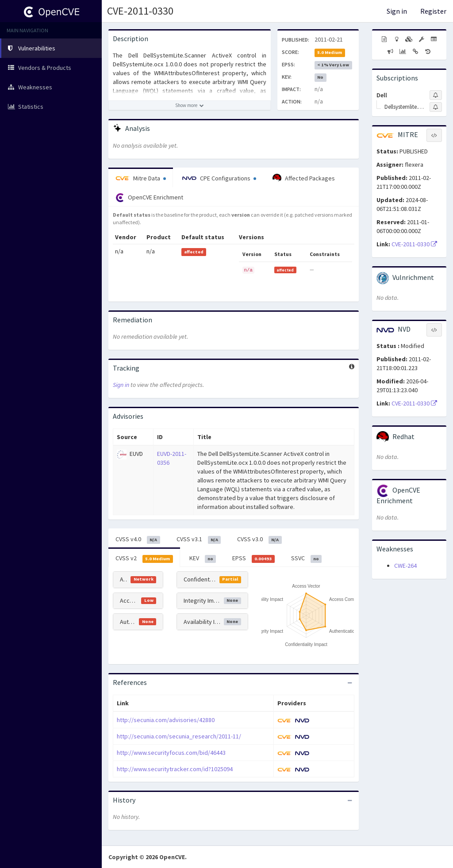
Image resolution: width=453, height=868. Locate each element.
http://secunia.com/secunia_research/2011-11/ (179, 736)
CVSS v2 (144, 558)
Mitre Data (141, 178)
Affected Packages (304, 178)
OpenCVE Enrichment (149, 198)
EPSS (253, 558)
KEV (203, 558)
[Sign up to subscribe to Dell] (436, 95)
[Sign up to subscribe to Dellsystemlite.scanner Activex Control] (436, 107)
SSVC (307, 558)
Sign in (397, 11)
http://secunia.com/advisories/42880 (166, 720)
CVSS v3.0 (259, 539)
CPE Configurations (219, 178)
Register (433, 11)
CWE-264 (405, 566)
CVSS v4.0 (138, 539)
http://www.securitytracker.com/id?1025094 (175, 769)
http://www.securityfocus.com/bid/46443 (171, 753)
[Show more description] (190, 105)
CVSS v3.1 (199, 539)
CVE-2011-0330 (140, 11)
